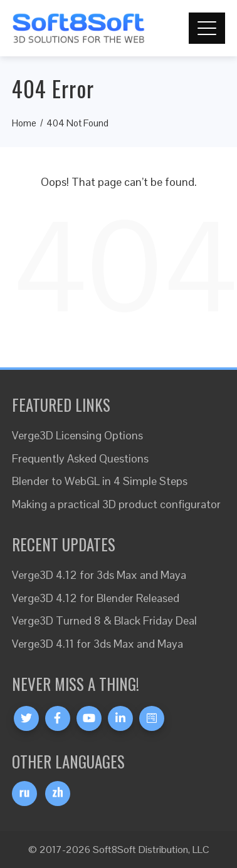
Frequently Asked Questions (80, 458)
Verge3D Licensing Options (77, 435)
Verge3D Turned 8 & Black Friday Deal (104, 620)
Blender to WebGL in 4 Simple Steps (100, 481)
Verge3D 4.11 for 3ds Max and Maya (97, 644)
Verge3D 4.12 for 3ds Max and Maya (99, 575)
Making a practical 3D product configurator (116, 504)
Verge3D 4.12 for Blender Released (96, 598)
